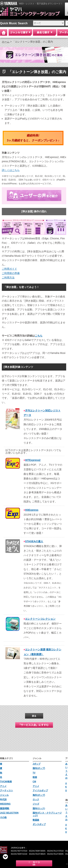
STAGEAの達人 (34, 541)
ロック (36, 799)
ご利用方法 (8, 278)
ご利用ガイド (9, 269)
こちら (39, 336)
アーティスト (7, 791)
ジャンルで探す (20, 33)
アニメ (3, 786)
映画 (35, 777)
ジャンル (4, 795)
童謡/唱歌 (5, 808)
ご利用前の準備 (11, 273)
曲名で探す (45, 33)
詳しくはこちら (11, 170)
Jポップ (37, 764)
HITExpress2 (33, 460)
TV (34, 773)
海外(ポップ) (39, 795)
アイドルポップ (40, 791)
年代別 (3, 799)
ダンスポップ (39, 824)
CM (34, 782)
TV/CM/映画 (6, 782)
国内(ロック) (39, 808)
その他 (3, 817)
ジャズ (36, 804)
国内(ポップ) (39, 768)
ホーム (6, 42)
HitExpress (32, 510)
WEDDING (5, 804)
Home (4, 33)
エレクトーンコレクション (40, 619)
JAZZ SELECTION (9, 813)
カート (34, 863)
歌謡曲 (36, 820)
